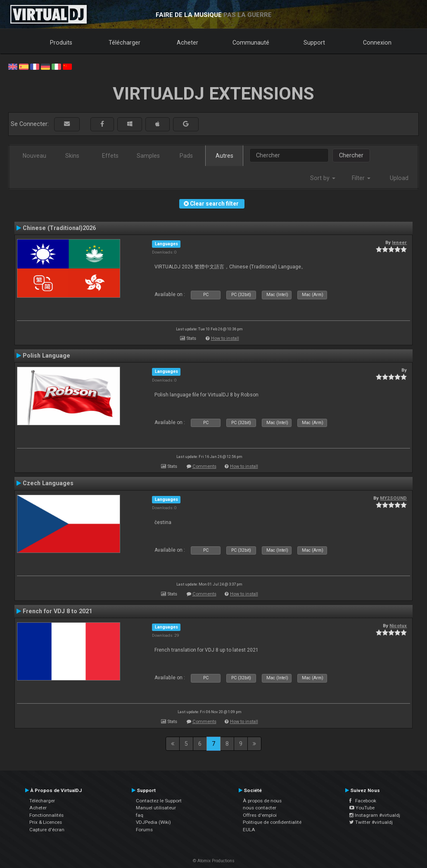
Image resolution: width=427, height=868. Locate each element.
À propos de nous (262, 801)
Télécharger (125, 43)
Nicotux (398, 626)
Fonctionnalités (46, 815)
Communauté (251, 43)
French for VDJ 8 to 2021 (57, 611)
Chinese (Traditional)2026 (59, 228)
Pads (186, 156)
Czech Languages (48, 483)
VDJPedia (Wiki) (153, 822)
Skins (72, 156)
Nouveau (34, 156)
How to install (225, 338)
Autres (224, 156)
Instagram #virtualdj (375, 815)
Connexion (377, 43)
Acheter (187, 43)
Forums (144, 830)
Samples (148, 156)
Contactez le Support (159, 801)
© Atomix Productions (214, 861)
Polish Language (46, 356)
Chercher (351, 155)
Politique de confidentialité (272, 822)
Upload (399, 178)
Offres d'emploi (260, 815)
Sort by (323, 178)
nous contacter (260, 808)
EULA (249, 830)
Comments (204, 466)
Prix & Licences (46, 822)
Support (314, 43)
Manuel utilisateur (156, 808)
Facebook (363, 801)
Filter (361, 178)
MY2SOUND (393, 498)
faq (140, 815)
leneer (399, 242)
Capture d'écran (47, 830)
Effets (110, 156)
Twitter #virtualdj (371, 822)
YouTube (362, 808)
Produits (61, 43)
